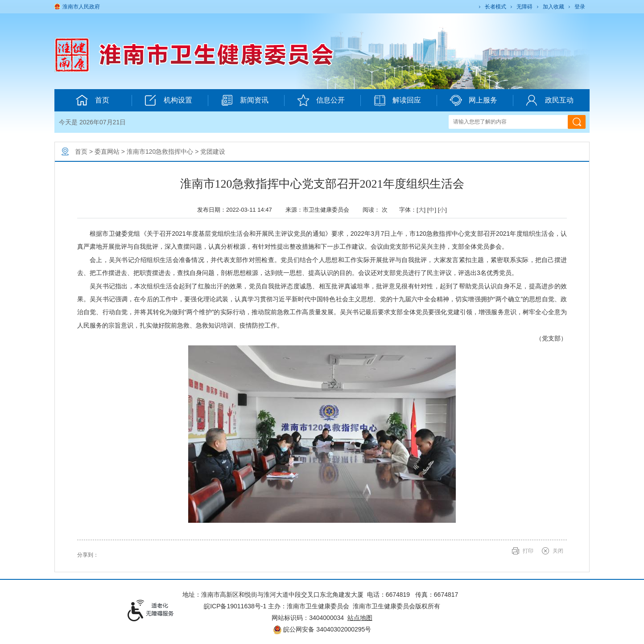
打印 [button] (528, 551)
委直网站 (107, 152)
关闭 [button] (558, 551)
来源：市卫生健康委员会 (320, 210)
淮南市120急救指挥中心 (160, 152)
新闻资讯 (245, 100)
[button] (495, 7)
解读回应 (397, 100)
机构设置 (168, 100)
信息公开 (321, 100)
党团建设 (213, 152)
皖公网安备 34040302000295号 (322, 629)
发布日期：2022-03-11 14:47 (238, 210)
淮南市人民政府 (81, 7)
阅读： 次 (377, 210)
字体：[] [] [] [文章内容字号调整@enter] (423, 210)
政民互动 (550, 100)
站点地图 (360, 618)
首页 (93, 100)
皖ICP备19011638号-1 (235, 606)
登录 (580, 7)
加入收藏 (553, 7)
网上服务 (473, 100)
